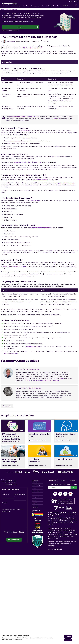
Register (76, 2)
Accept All (68, 636)
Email (5, 503)
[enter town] (59, 487)
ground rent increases (40, 180)
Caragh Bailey (35, 388)
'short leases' (25, 131)
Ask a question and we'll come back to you (13, 511)
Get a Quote (20, 27)
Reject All (68, 640)
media (61, 378)
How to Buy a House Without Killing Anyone (43, 380)
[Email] (14, 506)
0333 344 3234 (11, 481)
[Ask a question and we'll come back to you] (14, 521)
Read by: (33, 41)
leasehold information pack (40, 228)
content (57, 119)
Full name (6, 494)
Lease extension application (14, 141)
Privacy (21, 532)
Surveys (63, 481)
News (7, 9)
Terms (15, 532)
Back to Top (7, 406)
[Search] (69, 6)
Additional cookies (7, 640)
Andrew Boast (10, 41)
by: (2, 41)
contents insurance (11, 353)
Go (76, 6)
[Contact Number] (20, 499)
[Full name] (8, 497)
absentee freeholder (33, 347)
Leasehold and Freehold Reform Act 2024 (24, 117)
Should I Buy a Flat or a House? (31, 48)
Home (2, 9)
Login (71, 2)
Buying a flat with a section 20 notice (14, 267)
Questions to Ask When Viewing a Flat (28, 162)
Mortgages (73, 481)
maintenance (36, 200)
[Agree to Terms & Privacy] (5, 532)
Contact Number (20, 495)
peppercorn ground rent (65, 183)
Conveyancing (14, 9)
